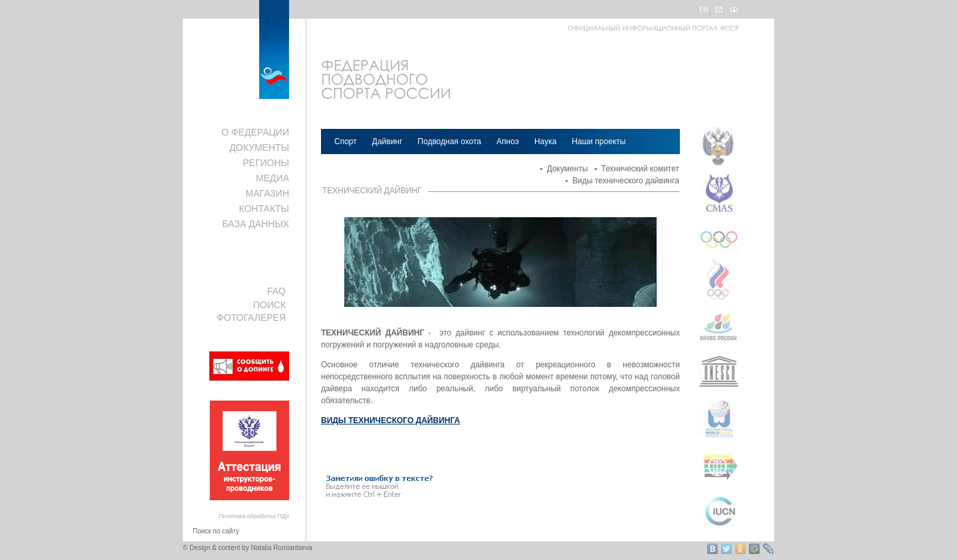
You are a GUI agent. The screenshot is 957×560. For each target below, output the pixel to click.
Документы (568, 169)
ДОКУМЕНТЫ (259, 147)
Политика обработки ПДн (254, 516)
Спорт (346, 141)
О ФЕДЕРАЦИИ (255, 132)
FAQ (276, 291)
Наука (545, 141)
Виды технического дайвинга (626, 181)
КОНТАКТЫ (264, 209)
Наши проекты (598, 141)
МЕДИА (272, 178)
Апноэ (508, 141)
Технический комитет (640, 169)
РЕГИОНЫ (266, 163)
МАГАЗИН (267, 193)
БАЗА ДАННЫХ (256, 224)
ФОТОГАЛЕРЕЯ (251, 318)
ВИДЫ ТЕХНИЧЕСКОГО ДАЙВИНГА (390, 420)
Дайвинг (387, 141)
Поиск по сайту (216, 531)
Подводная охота (449, 141)
